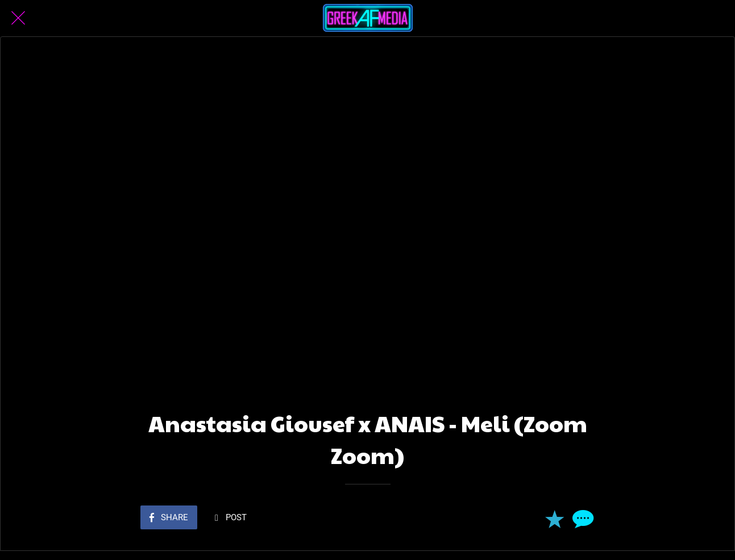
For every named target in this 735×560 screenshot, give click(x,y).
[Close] (18, 18)
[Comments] (582, 519)
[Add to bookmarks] (554, 519)
